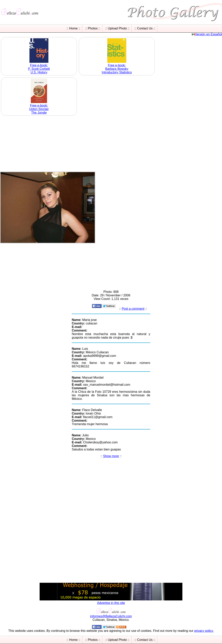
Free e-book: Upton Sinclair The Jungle (39, 109)
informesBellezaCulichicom (111, 616)
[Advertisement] (111, 144)
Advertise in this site (111, 603)
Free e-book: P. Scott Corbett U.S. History (39, 69)
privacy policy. (204, 631)
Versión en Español (208, 34)
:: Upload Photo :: (117, 28)
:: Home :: (73, 28)
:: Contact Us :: (145, 28)
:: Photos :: (93, 28)
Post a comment (133, 309)
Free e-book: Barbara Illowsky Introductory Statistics (117, 69)
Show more (111, 456)
